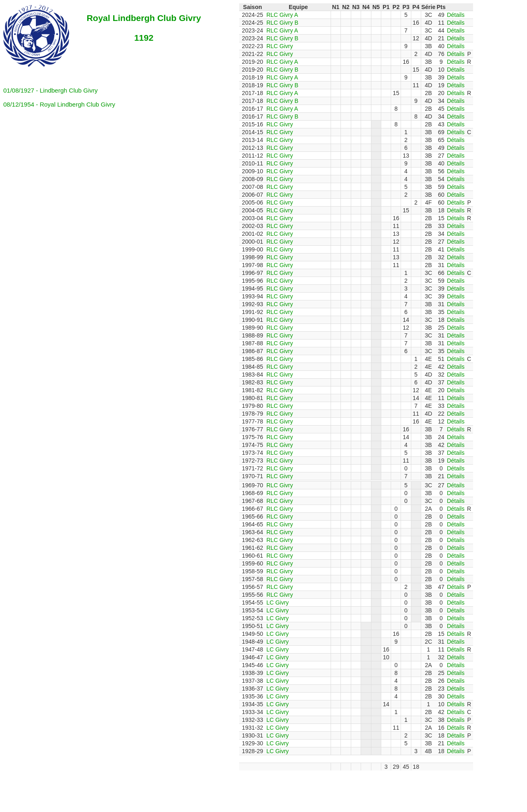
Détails (456, 15)
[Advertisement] (203, 789)
